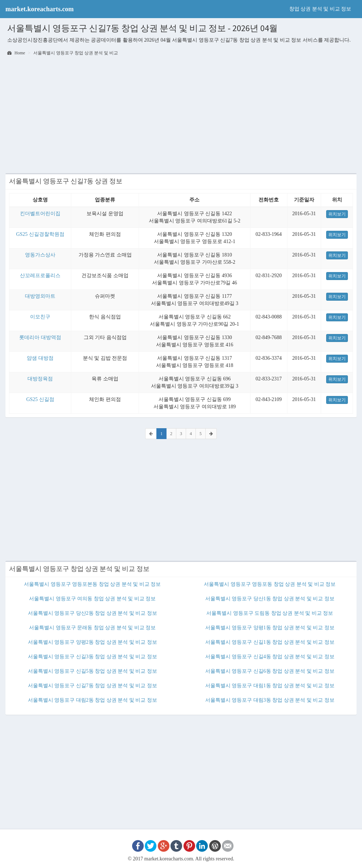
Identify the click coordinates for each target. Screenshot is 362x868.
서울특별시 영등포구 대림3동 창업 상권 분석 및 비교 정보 (270, 700)
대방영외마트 (40, 296)
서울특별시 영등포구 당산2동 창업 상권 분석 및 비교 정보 (92, 613)
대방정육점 (40, 379)
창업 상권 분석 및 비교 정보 (320, 9)
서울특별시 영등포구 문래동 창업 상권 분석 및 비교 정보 (92, 628)
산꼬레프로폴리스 (40, 276)
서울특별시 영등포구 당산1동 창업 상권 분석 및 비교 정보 (270, 599)
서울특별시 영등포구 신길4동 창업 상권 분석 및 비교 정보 (270, 657)
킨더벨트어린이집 (40, 214)
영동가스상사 (40, 255)
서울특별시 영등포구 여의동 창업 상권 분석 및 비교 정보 (92, 599)
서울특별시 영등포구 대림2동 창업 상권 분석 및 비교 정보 (92, 700)
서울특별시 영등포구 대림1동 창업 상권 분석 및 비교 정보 (270, 686)
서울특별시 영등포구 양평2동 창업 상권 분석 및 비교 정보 (92, 642)
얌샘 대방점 (40, 358)
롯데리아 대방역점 (40, 337)
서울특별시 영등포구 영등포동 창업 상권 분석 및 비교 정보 (270, 584)
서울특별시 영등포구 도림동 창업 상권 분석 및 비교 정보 (270, 613)
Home (16, 53)
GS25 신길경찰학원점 (40, 234)
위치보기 (337, 214)
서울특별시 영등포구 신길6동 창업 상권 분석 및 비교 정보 (270, 671)
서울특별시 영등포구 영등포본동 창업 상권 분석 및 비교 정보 (92, 584)
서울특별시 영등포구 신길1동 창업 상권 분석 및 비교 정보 (270, 642)
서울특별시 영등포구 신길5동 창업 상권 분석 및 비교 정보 (92, 671)
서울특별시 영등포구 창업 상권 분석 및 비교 (76, 53)
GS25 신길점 (40, 399)
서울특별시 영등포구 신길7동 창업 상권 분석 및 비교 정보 (92, 686)
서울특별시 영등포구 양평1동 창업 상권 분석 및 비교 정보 (270, 628)
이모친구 (40, 317)
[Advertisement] (181, 115)
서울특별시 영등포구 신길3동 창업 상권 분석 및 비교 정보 (92, 657)
